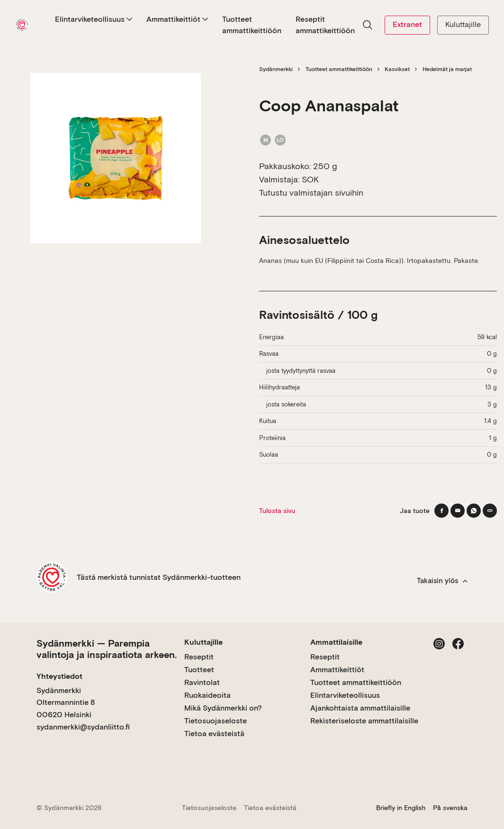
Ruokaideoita (207, 695)
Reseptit (199, 657)
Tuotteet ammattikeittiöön (252, 25)
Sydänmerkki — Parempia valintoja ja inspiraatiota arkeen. (107, 649)
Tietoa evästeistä (214, 734)
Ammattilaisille (336, 642)
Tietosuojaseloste (216, 721)
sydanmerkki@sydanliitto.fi (83, 727)
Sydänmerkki (276, 69)
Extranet (407, 24)
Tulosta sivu (277, 511)
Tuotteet (199, 670)
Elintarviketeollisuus (94, 19)
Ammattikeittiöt (177, 19)
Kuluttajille (463, 24)
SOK (310, 179)
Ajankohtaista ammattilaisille (360, 708)
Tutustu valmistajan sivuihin (311, 193)
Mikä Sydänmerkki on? (223, 708)
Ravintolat (202, 682)
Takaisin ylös (442, 581)
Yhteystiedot (59, 676)
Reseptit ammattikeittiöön (325, 25)
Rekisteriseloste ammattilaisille (364, 721)
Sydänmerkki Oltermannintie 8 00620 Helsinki (66, 703)
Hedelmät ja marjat (447, 69)
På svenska (450, 808)
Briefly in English (401, 808)
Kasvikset (397, 69)
